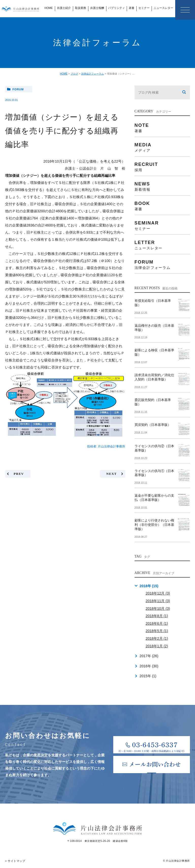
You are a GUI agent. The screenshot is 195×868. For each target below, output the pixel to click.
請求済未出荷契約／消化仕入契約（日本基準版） (154, 377)
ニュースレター (163, 8)
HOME (49, 8)
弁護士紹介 (64, 8)
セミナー (144, 8)
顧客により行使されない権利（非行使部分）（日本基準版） (154, 525)
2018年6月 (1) (157, 623)
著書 (132, 8)
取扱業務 (80, 8)
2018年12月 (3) (158, 593)
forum (18, 89)
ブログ (74, 74)
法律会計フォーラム (92, 74)
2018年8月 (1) (157, 616)
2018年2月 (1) (157, 638)
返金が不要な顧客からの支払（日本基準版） (154, 498)
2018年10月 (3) (158, 609)
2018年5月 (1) (157, 631)
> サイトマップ (14, 861)
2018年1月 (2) (157, 646)
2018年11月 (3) (158, 601)
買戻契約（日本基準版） (153, 425)
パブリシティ (117, 8)
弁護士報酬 (97, 8)
